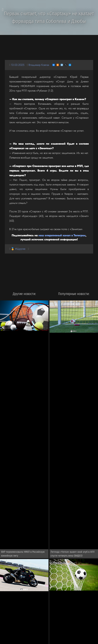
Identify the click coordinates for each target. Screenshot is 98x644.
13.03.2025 (18, 65)
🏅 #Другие (18, 249)
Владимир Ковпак (39, 65)
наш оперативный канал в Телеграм (62, 235)
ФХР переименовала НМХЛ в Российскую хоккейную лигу (23, 554)
